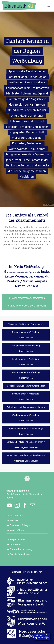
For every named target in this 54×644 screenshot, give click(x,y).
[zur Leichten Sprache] (42, 636)
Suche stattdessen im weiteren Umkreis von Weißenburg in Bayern (27, 302)
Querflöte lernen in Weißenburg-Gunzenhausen (26, 362)
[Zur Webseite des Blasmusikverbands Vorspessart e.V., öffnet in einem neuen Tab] (27, 602)
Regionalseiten (17, 540)
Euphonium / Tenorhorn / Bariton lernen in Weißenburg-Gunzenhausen (26, 458)
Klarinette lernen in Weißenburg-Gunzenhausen (26, 375)
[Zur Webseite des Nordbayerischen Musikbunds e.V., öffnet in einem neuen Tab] (27, 621)
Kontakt (14, 520)
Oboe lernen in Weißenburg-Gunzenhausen (26, 386)
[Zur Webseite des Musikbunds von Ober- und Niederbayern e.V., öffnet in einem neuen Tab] (27, 611)
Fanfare (35, 105)
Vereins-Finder (17, 530)
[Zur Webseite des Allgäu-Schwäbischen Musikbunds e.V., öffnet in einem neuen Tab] (27, 591)
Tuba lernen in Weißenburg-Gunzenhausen (26, 407)
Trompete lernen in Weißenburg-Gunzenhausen (26, 335)
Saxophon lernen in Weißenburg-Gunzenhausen (26, 348)
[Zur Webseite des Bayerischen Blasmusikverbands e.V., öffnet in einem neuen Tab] (27, 581)
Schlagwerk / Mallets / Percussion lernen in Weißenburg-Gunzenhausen (26, 445)
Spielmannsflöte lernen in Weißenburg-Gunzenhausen (26, 431)
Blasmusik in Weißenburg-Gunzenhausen (26, 324)
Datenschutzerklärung (21, 549)
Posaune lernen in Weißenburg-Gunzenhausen (26, 396)
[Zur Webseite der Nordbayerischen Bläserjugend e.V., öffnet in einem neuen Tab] (27, 634)
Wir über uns (16, 516)
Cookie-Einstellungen (21, 554)
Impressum (16, 544)
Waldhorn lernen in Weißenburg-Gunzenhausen (26, 418)
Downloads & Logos (20, 525)
